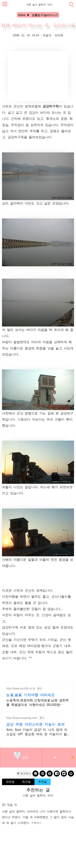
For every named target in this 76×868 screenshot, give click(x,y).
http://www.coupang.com (22, 718)
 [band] (36, 773)
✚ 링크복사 (24, 773)
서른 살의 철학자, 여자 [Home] (39, 4)
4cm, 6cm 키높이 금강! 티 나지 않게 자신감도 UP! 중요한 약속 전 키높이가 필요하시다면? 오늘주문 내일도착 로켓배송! (38, 732)
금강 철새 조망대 (57, 627)
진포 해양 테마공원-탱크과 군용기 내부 (41, 645)
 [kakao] (43, 773)
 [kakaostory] (50, 773)
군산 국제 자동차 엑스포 (38, 652)
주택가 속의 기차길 (43, 639)
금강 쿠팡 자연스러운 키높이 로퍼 (35, 724)
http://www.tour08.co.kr (21, 688)
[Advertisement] (38, 76)
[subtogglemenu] (5, 5)
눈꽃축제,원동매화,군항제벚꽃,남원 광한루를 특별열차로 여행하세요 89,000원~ (38, 702)
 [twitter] (64, 773)
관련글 (10, 781)
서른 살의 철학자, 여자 (17, 811)
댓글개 (47, 35)
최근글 (26, 781)
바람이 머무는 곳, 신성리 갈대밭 (38, 615)
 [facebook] (57, 773)
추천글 (43, 781)
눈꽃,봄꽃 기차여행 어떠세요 (31, 695)
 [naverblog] (71, 773)
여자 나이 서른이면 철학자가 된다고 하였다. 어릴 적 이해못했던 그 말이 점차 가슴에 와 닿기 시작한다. (38, 817)
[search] (71, 4)
